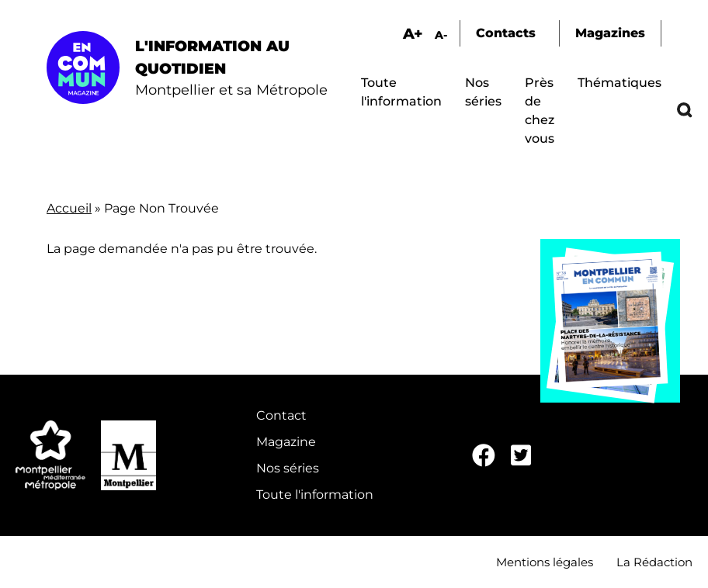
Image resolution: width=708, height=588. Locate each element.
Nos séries (288, 468)
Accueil (69, 208)
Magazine (286, 442)
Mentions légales (545, 562)
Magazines (610, 33)
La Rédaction (654, 562)
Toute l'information (315, 495)
